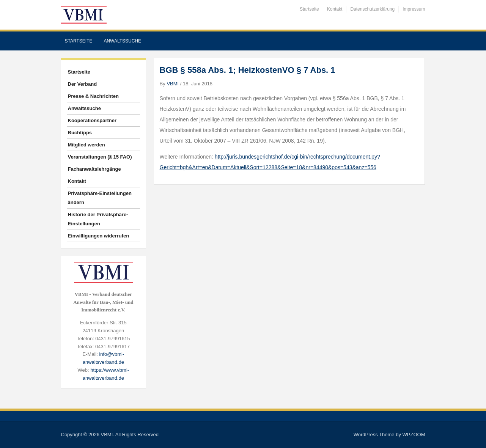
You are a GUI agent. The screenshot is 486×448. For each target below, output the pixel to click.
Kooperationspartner (92, 120)
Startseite (309, 9)
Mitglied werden (87, 145)
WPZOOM (414, 435)
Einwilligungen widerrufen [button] (99, 236)
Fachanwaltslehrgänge (94, 169)
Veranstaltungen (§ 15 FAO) (100, 157)
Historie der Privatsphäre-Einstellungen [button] (98, 219)
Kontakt (335, 9)
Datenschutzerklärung (372, 9)
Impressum (414, 9)
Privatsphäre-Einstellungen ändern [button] (100, 198)
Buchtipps (80, 133)
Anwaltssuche (122, 41)
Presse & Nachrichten (93, 96)
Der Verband (83, 84)
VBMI (173, 84)
